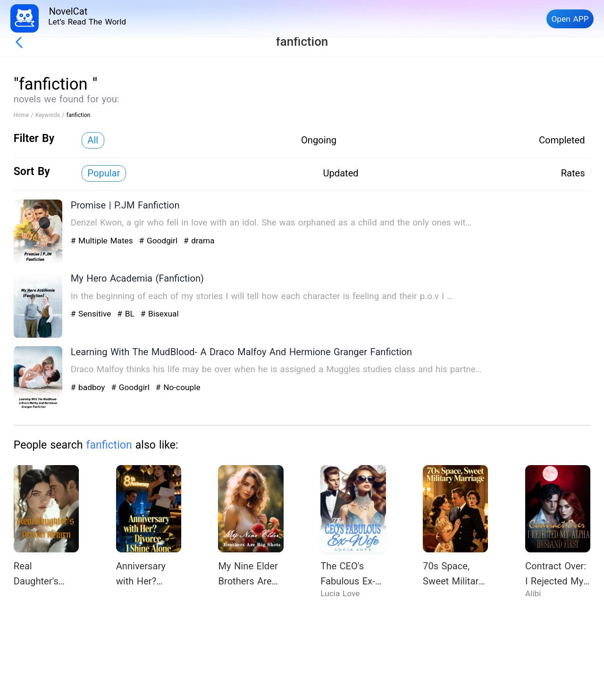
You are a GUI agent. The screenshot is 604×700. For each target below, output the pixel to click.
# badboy (89, 387)
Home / (25, 115)
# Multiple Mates (103, 241)
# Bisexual (160, 314)
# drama (199, 241)
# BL (127, 314)
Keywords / (51, 115)
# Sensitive (92, 314)
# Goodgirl (160, 241)
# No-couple (178, 387)
